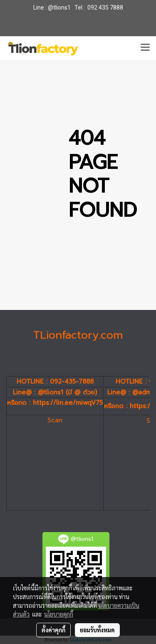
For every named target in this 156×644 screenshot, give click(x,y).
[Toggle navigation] (145, 48)
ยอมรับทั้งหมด (97, 630)
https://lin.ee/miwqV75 (68, 403)
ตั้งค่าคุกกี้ (53, 630)
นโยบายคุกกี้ (59, 614)
